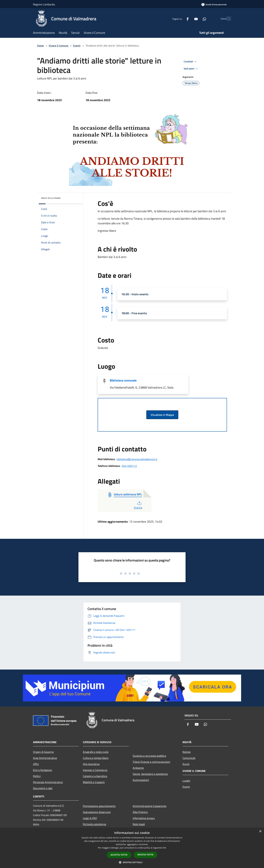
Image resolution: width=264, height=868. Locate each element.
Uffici (36, 764)
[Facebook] (180, 19)
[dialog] (132, 848)
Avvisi (186, 764)
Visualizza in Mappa (162, 415)
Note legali (139, 824)
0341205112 (129, 466)
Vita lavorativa (91, 764)
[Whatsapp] (197, 19)
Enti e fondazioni (43, 770)
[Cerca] (227, 19)
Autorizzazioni (141, 780)
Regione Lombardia (44, 4)
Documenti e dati (43, 788)
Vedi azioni (191, 69)
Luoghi (186, 781)
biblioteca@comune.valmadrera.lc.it (137, 459)
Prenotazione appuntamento (99, 806)
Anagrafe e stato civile (96, 752)
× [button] (260, 831)
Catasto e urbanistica (95, 776)
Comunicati (189, 758)
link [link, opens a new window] (164, 848)
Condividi (191, 62)
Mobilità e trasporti (94, 782)
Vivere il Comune (59, 46)
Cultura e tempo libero (96, 758)
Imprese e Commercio (95, 770)
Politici (37, 776)
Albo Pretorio (140, 812)
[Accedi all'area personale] (214, 4)
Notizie (187, 752)
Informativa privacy (144, 818)
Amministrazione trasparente (150, 806)
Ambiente (138, 768)
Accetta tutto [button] (119, 855)
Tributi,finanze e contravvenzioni (151, 762)
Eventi (77, 46)
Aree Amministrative (45, 758)
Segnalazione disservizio (97, 812)
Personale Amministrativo (48, 782)
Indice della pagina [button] (51, 198)
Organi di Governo (43, 752)
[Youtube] (189, 19)
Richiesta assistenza (94, 824)
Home (40, 46)
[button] (132, 862)
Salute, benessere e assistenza (150, 774)
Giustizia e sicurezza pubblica (149, 756)
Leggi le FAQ (90, 818)
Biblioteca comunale (123, 380)
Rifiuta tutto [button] (146, 855)
